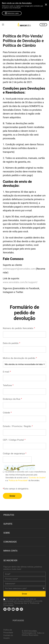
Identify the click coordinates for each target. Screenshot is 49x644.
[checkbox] (4, 599)
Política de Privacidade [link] (8, 631)
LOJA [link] (43, 25)
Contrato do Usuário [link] (8, 637)
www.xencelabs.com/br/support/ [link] (20, 282)
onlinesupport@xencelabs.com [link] (19, 269)
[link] (3, 25)
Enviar (12, 496)
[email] (24, 574)
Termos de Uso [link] (21, 603)
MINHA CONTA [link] (10, 551)
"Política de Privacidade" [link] (18, 480)
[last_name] (24, 584)
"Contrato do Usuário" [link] (37, 478)
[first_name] (24, 579)
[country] (24, 588)
